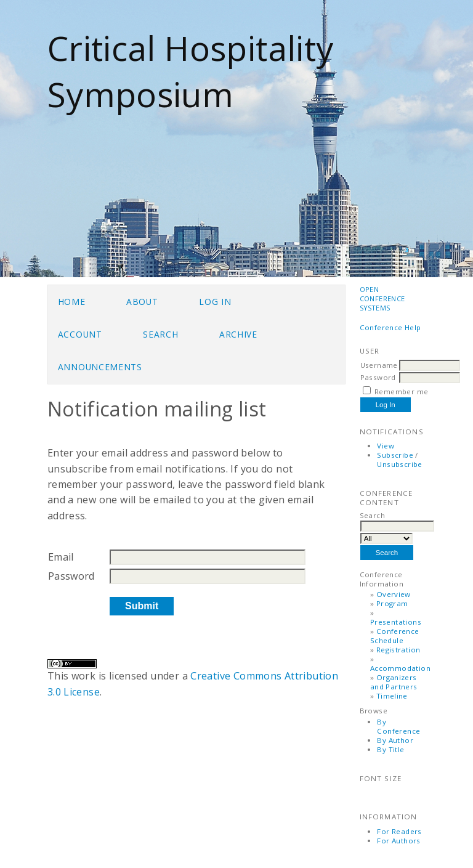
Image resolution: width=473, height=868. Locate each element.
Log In (215, 302)
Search (160, 334)
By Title (390, 749)
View (386, 446)
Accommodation (400, 668)
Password (378, 377)
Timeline (392, 696)
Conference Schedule (395, 636)
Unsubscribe (399, 464)
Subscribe (395, 455)
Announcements (100, 367)
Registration (398, 650)
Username (379, 365)
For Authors (398, 841)
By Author (395, 740)
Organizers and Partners (394, 682)
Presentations (396, 622)
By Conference (398, 726)
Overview (394, 594)
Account (80, 334)
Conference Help (390, 327)
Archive (238, 334)
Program (392, 603)
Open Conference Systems (382, 298)
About (142, 302)
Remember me (401, 391)
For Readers (399, 831)
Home (72, 302)
